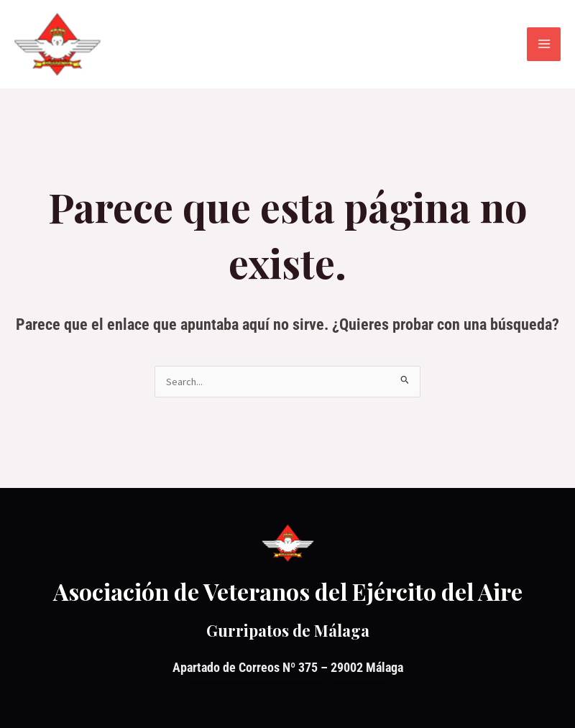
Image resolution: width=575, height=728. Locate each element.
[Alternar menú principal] (544, 44)
